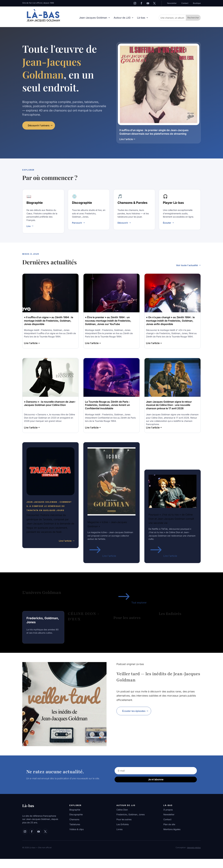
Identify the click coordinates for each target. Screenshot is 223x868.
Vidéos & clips (77, 829)
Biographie (75, 810)
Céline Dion (122, 810)
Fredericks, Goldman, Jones (131, 814)
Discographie (76, 814)
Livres (119, 829)
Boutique (197, 3)
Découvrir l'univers (39, 125)
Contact (185, 3)
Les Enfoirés (123, 824)
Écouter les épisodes (134, 711)
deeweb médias (194, 848)
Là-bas (141, 18)
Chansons (74, 819)
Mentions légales (172, 829)
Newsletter (172, 3)
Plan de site (169, 824)
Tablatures (75, 824)
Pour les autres (124, 819)
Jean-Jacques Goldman (93, 18)
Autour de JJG (122, 18)
